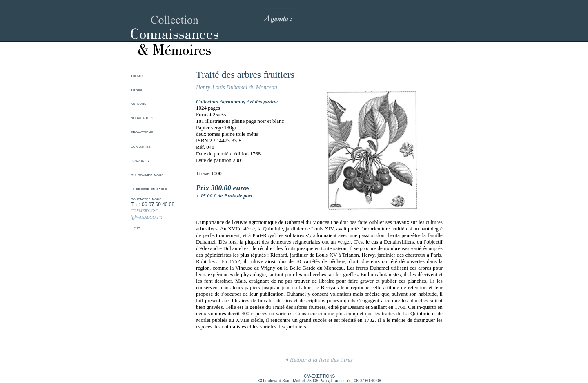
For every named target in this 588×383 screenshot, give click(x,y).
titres (136, 89)
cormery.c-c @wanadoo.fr (146, 214)
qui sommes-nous (147, 175)
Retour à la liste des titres (319, 360)
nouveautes (142, 117)
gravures (140, 160)
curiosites (141, 146)
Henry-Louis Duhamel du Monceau (237, 87)
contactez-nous (146, 199)
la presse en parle (149, 189)
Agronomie (232, 101)
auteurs (138, 103)
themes (137, 75)
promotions (142, 132)
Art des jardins (263, 101)
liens (135, 228)
